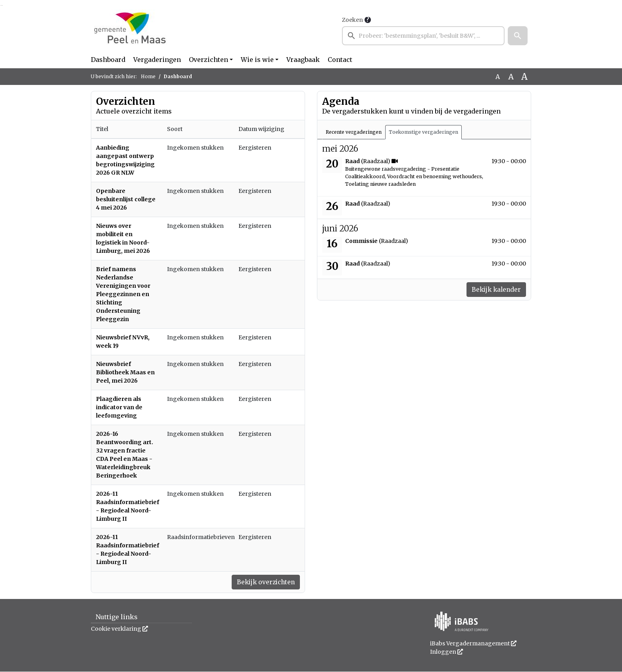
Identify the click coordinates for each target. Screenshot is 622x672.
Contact (340, 60)
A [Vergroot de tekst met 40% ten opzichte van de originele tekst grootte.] (524, 77)
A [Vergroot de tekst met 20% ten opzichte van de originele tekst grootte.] (511, 77)
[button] (518, 36)
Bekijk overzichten (264, 582)
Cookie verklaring (119, 629)
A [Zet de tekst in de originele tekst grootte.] (498, 77)
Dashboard (108, 60)
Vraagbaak (303, 60)
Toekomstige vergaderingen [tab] (423, 132)
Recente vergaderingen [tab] (354, 132)
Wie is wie (257, 60)
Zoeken (352, 20)
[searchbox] (423, 36)
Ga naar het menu (2, 5)
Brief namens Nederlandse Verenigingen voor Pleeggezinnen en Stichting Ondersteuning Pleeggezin (123, 294)
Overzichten (208, 60)
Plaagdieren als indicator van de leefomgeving (119, 407)
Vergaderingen (157, 60)
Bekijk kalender (495, 290)
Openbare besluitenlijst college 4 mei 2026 (126, 199)
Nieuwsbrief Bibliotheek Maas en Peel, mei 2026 (125, 372)
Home (148, 76)
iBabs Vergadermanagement (473, 644)
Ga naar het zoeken (1, 5)
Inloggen (446, 652)
